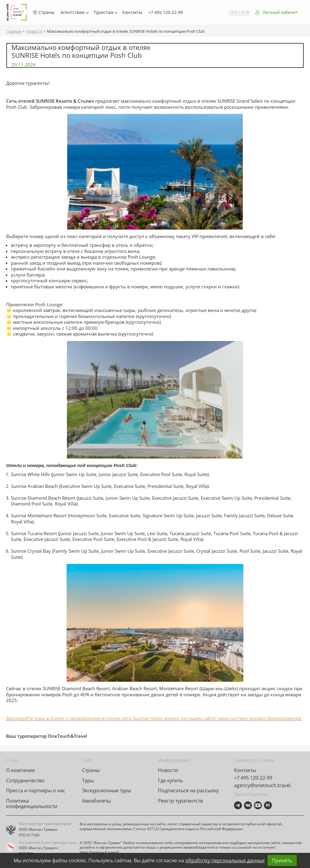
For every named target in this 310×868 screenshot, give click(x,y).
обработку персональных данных (225, 860)
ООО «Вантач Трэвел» (38, 830)
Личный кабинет (280, 12)
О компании (20, 770)
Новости (34, 31)
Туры (88, 780)
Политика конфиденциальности (32, 803)
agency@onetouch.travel (262, 785)
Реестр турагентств (180, 801)
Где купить (170, 780)
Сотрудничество (25, 780)
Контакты (132, 12)
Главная (14, 31)
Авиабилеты (96, 801)
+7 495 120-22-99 (166, 12)
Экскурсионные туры (107, 790)
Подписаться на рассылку (188, 790)
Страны (44, 12)
